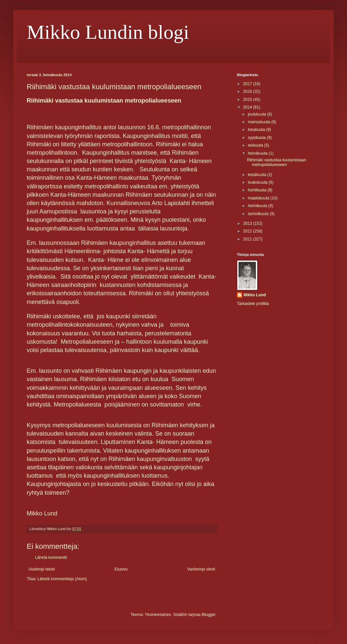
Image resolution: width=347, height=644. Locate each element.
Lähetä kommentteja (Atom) (62, 579)
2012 (248, 231)
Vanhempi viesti (201, 569)
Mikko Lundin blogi (108, 32)
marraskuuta (260, 122)
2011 (248, 239)
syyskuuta (257, 138)
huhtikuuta (258, 190)
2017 (248, 84)
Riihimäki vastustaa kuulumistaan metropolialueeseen (276, 162)
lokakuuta (257, 130)
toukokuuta (258, 182)
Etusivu (121, 569)
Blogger (209, 615)
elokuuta (256, 145)
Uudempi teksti (42, 569)
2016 (248, 92)
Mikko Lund (255, 295)
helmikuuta (258, 206)
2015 (248, 100)
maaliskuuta (259, 198)
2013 (248, 223)
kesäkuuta (258, 175)
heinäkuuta (258, 153)
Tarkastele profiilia (253, 304)
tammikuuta (259, 214)
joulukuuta (258, 114)
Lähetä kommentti (51, 557)
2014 (248, 107)
